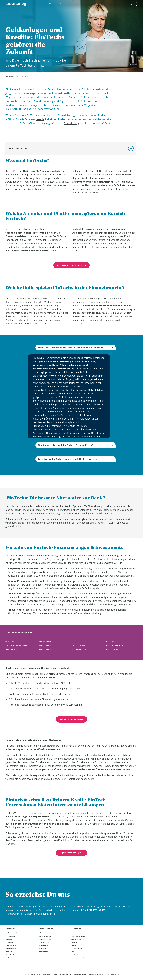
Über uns (63, 4)
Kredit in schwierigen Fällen (16, 645)
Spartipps (9, 952)
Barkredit (9, 939)
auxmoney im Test (45, 936)
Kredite (49, 4)
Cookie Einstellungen (112, 975)
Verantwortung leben (79, 936)
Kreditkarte (9, 958)
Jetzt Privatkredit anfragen (72, 719)
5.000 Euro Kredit (11, 933)
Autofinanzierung (79, 649)
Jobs (73, 952)
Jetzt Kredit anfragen (71, 853)
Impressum (46, 975)
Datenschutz (63, 975)
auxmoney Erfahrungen (79, 939)
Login (132, 4)
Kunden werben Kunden (80, 958)
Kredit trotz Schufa (45, 939)
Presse (74, 945)
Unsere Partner (77, 949)
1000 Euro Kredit (12, 649)
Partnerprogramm (80, 975)
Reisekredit (42, 933)
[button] (131, 148)
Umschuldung (10, 936)
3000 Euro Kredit (45, 645)
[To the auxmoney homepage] (16, 4)
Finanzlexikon (43, 945)
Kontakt (55, 975)
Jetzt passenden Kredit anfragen (71, 265)
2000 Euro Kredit (45, 641)
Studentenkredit (79, 645)
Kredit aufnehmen (113, 649)
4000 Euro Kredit (45, 649)
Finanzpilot (42, 949)
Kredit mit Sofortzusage (115, 645)
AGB (71, 975)
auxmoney (9, 76)
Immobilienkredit (11, 949)
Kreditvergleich (11, 945)
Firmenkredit (10, 955)
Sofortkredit (10, 641)
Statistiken (75, 942)
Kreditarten (110, 641)
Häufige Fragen (77, 955)
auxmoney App (44, 952)
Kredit (16, 76)
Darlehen (76, 641)
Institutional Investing (96, 975)
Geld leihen (9, 942)
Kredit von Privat (44, 942)
